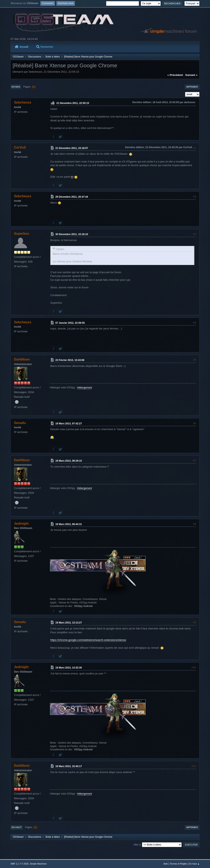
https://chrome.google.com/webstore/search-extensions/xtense (88, 640)
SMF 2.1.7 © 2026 (19, 864)
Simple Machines (38, 864)
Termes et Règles (178, 864)
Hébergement (85, 388)
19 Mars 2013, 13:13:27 (69, 623)
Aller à (137, 845)
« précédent (175, 75)
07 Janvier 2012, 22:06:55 (70, 323)
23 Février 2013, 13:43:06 (70, 360)
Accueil (22, 47)
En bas (16, 87)
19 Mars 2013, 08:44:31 (69, 524)
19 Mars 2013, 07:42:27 (69, 423)
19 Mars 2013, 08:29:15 (69, 461)
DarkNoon (22, 359)
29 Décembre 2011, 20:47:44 (72, 197)
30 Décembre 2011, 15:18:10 (72, 234)
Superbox (22, 234)
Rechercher (45, 47)
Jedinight (21, 524)
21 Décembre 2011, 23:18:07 (72, 148)
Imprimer (192, 87)
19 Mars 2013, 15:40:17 (69, 766)
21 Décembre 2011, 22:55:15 (73, 103)
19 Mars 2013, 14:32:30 (69, 668)
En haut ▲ (194, 864)
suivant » (191, 75)
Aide (166, 864)
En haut (17, 827)
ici (72, 177)
